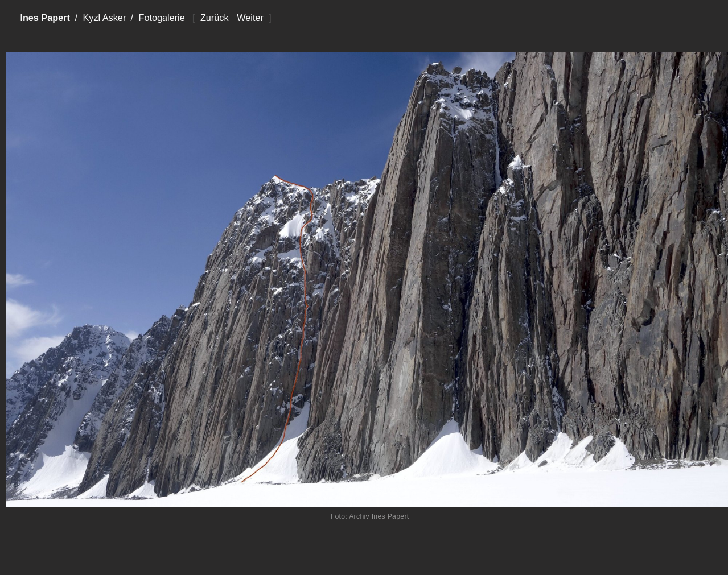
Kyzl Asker (104, 18)
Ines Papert (45, 18)
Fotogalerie (161, 18)
